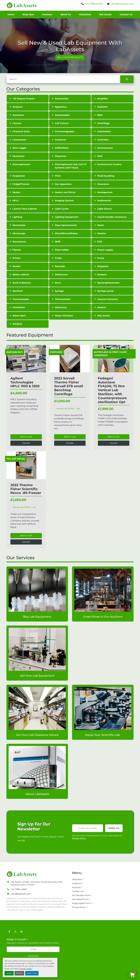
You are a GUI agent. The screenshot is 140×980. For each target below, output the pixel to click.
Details (26, 443)
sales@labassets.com (122, 4)
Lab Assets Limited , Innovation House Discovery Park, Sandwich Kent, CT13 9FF (37, 883)
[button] (68, 65)
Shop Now (28, 14)
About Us (66, 14)
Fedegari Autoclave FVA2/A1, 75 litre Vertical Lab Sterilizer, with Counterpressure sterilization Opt (112, 390)
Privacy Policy (79, 907)
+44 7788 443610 (94, 4)
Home (11, 14)
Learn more (32, 973)
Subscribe (33, 956)
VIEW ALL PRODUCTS (70, 57)
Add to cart (26, 437)
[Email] (33, 949)
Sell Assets (105, 14)
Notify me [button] (114, 828)
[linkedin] (21, 932)
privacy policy (26, 969)
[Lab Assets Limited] (22, 874)
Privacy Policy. (79, 838)
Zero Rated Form (80, 899)
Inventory (77, 883)
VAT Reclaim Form (81, 895)
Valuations (85, 14)
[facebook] (9, 932)
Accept (9, 973)
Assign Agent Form (81, 903)
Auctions (47, 14)
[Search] (63, 79)
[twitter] (15, 932)
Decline (19, 973)
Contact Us (126, 14)
